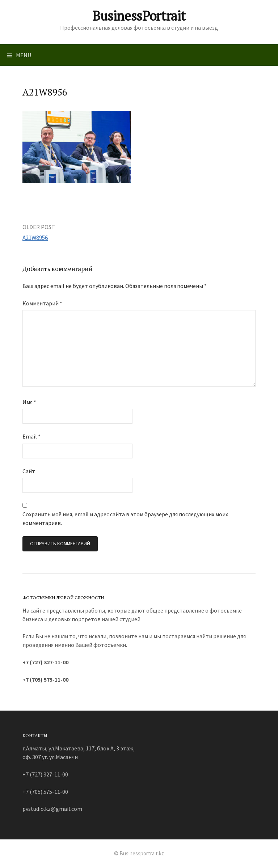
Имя (29, 402)
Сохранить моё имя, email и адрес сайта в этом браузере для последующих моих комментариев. (125, 518)
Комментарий (42, 303)
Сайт (29, 471)
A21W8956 (35, 238)
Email (31, 436)
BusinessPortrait (139, 16)
